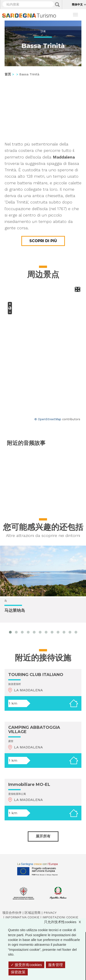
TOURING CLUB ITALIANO (36, 675)
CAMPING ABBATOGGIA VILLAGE (34, 730)
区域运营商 (33, 913)
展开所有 (43, 836)
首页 (8, 74)
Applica (57, 5)
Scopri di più (43, 241)
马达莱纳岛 (15, 611)
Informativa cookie (22, 917)
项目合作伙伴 (12, 913)
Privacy (50, 913)
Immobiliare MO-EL (29, 785)
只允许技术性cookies (65, 922)
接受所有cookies (26, 965)
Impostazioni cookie (60, 917)
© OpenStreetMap (48, 419)
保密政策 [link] (18, 972)
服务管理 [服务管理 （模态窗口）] (55, 965)
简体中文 (77, 4)
